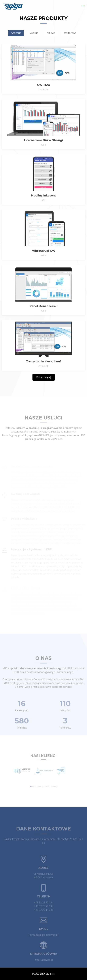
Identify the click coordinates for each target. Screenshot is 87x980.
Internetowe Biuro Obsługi (43, 146)
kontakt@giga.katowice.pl (43, 939)
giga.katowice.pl (44, 964)
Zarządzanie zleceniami (43, 367)
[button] (33, 784)
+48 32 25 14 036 (44, 914)
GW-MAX (44, 90)
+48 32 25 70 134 (44, 907)
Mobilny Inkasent (43, 201)
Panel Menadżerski (44, 312)
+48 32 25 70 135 (44, 910)
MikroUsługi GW (43, 256)
